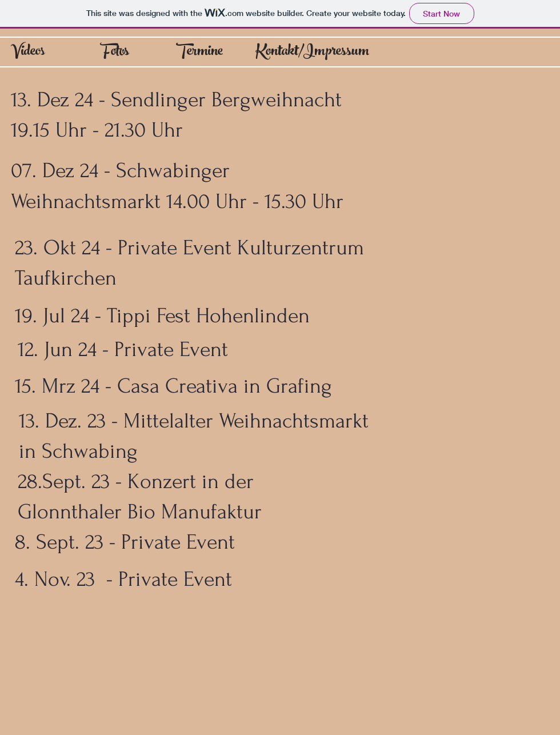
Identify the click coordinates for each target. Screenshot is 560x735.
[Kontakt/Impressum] (312, 53)
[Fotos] (115, 53)
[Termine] (199, 53)
